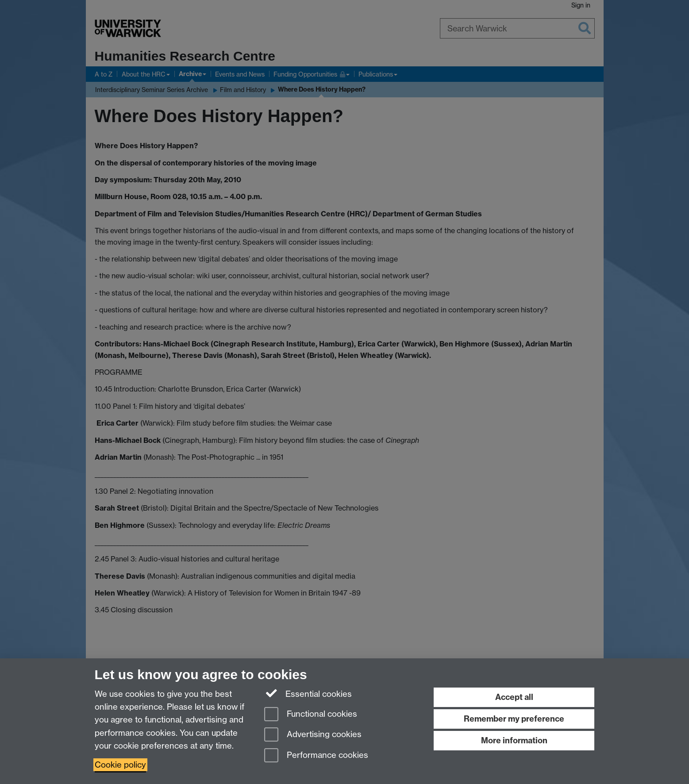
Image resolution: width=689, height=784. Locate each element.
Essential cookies (308, 693)
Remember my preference (514, 719)
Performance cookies (316, 756)
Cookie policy (120, 765)
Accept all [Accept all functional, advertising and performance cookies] (514, 697)
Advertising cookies (313, 735)
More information (514, 740)
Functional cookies (311, 715)
